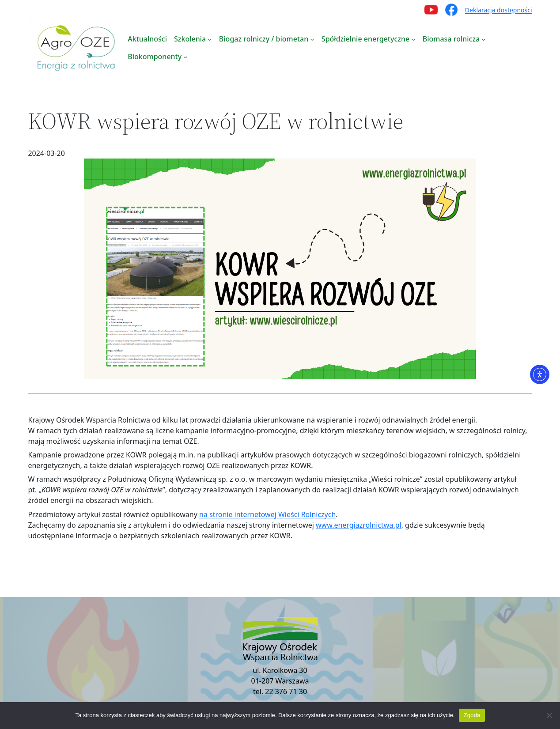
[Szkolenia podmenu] (210, 39)
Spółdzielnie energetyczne (365, 39)
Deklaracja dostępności (499, 10)
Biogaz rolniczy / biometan (264, 39)
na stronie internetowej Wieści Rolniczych (267, 514)
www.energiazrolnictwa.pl (359, 525)
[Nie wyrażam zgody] (549, 715)
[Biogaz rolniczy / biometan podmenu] (312, 39)
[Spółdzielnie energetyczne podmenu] (413, 39)
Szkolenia (190, 39)
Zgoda (472, 715)
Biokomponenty (155, 57)
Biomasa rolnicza (451, 39)
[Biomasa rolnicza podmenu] (484, 39)
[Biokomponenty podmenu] (185, 57)
